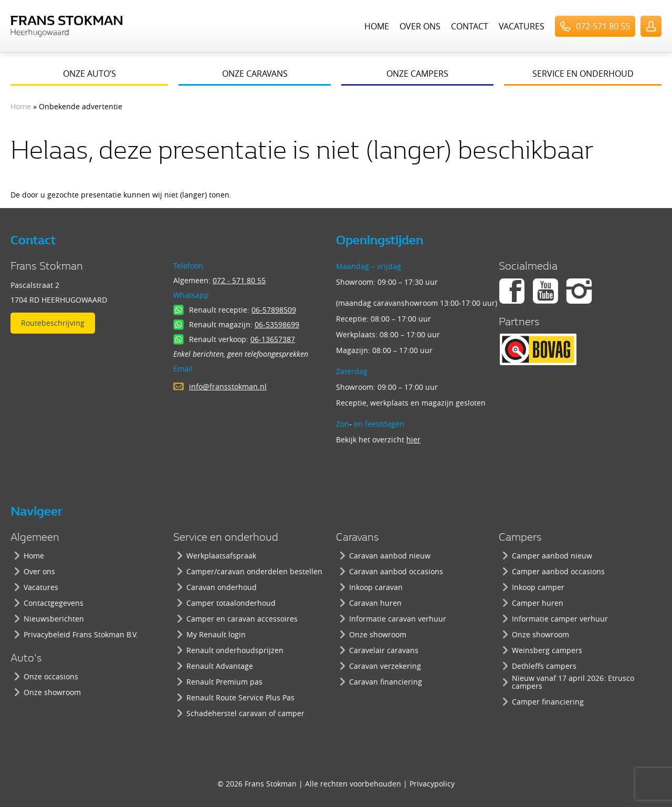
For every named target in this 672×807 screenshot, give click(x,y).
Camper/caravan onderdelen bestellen (254, 571)
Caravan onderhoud (222, 587)
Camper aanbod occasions (558, 571)
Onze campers (417, 74)
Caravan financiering (386, 682)
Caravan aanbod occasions (396, 571)
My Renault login (216, 634)
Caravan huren (375, 603)
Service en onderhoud (583, 74)
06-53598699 (277, 324)
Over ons (420, 26)
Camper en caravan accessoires (242, 619)
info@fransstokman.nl (228, 386)
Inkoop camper (538, 587)
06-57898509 (274, 310)
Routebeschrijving (53, 323)
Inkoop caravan (376, 587)
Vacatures (522, 26)
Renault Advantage (220, 666)
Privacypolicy (432, 784)
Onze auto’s (90, 74)
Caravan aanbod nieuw (390, 556)
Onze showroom (52, 692)
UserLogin (651, 26)
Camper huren (538, 603)
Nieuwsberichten (54, 619)
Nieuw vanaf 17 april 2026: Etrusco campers (573, 682)
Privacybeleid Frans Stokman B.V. (81, 634)
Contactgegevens (54, 603)
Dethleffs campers (544, 666)
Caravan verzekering (385, 666)
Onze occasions (51, 676)
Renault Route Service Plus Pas (240, 697)
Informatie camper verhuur (560, 619)
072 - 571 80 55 (239, 280)
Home (377, 26)
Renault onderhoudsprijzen (235, 650)
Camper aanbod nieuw (552, 556)
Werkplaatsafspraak (221, 556)
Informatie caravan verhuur (398, 619)
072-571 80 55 (603, 26)
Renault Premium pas (224, 682)
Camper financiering (548, 702)
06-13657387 (273, 339)
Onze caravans (255, 74)
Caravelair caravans (384, 650)
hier (413, 439)
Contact (470, 26)
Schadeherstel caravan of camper (245, 713)
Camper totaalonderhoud (231, 603)
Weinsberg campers (547, 650)
